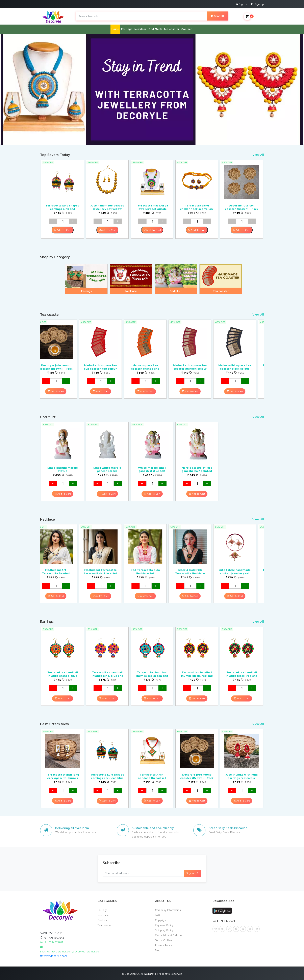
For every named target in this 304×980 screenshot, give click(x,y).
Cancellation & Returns (169, 935)
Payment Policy (164, 925)
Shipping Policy (164, 930)
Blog (158, 950)
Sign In (241, 4)
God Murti (155, 29)
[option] (62, 199)
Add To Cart (63, 230)
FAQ (157, 915)
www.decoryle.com (54, 956)
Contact (187, 29)
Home (115, 29)
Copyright (161, 920)
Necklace (141, 29)
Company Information (168, 910)
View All (258, 154)
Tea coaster (172, 29)
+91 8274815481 (51, 933)
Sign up (193, 873)
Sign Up (257, 4)
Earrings (127, 29)
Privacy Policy (163, 945)
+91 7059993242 (52, 937)
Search (217, 16)
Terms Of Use (163, 940)
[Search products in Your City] (141, 16)
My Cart (254, 16)
